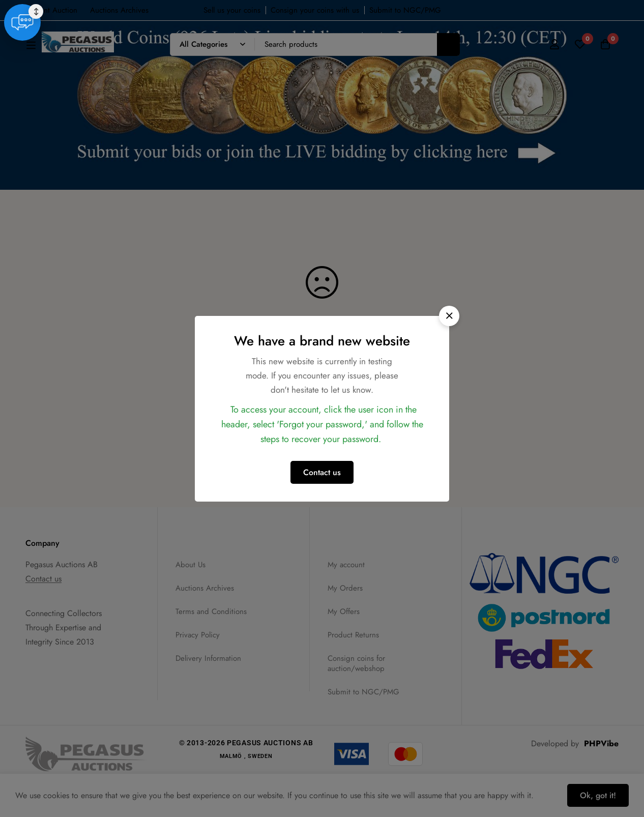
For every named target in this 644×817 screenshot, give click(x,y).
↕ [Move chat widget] (630, 775)
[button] (449, 316)
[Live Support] (617, 786)
